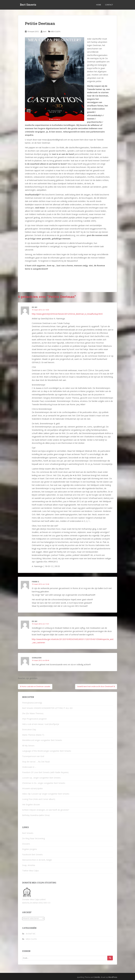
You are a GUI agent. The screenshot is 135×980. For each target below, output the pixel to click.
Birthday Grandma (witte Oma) (36, 815)
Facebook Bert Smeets (32, 854)
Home (99, 5)
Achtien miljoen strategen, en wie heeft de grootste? (46, 810)
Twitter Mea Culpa (30, 871)
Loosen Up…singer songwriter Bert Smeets (41, 778)
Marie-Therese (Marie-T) (33, 735)
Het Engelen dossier (31, 804)
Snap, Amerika (29, 865)
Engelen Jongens (30, 849)
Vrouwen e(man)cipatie (32, 788)
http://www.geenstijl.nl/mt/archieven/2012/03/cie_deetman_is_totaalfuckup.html (67, 314)
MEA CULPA (56, 31)
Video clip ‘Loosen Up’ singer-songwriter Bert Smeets (46, 794)
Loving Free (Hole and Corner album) (39, 799)
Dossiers (26, 844)
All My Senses (28, 746)
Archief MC (31, 934)
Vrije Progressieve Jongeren (34, 719)
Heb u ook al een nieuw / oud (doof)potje (41, 724)
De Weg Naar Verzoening (33, 838)
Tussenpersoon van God (33, 756)
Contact (109, 5)
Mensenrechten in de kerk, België (37, 860)
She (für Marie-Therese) (33, 713)
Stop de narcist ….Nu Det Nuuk (36, 762)
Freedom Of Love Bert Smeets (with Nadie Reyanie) (45, 772)
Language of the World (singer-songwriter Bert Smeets (47, 751)
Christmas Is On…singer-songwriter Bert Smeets (44, 783)
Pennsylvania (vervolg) (32, 703)
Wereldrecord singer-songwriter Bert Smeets (42, 740)
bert (45, 31)
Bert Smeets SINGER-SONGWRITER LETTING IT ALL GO (47, 708)
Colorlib (97, 977)
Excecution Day (29, 729)
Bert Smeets (28, 5)
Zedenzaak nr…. (29, 767)
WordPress (113, 977)
